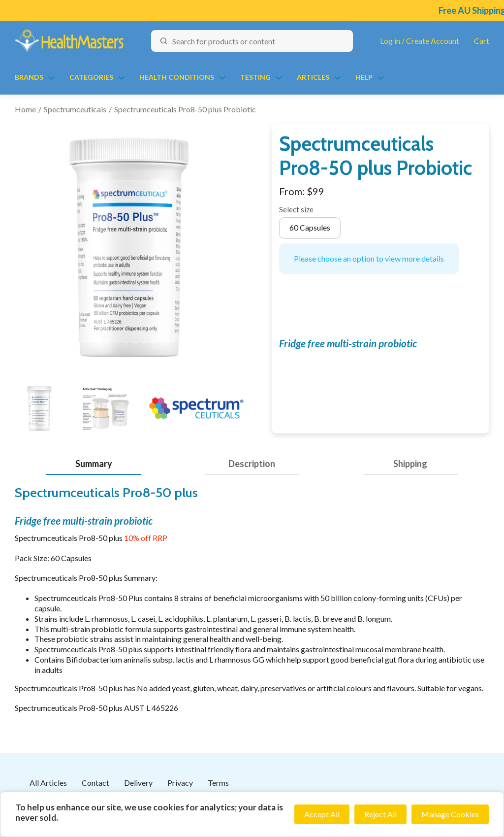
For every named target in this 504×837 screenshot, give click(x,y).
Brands (29, 77)
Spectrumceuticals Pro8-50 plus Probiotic (185, 109)
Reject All (380, 814)
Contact (95, 783)
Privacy (180, 783)
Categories (91, 77)
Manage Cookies (450, 814)
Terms (218, 783)
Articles (313, 77)
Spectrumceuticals (75, 109)
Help (364, 77)
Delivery (138, 783)
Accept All (322, 814)
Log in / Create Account (420, 41)
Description (252, 464)
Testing (255, 77)
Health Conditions (177, 77)
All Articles (48, 783)
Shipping (410, 464)
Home (25, 109)
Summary (94, 464)
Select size (296, 209)
